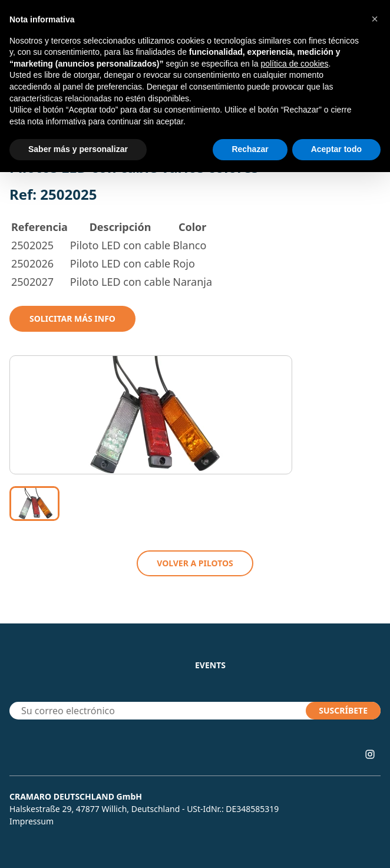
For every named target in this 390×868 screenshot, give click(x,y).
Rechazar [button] (250, 149)
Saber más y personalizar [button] (78, 149)
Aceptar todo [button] (336, 149)
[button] (375, 19)
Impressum (32, 821)
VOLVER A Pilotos (195, 563)
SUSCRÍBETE (343, 710)
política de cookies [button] (294, 64)
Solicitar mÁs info (72, 319)
